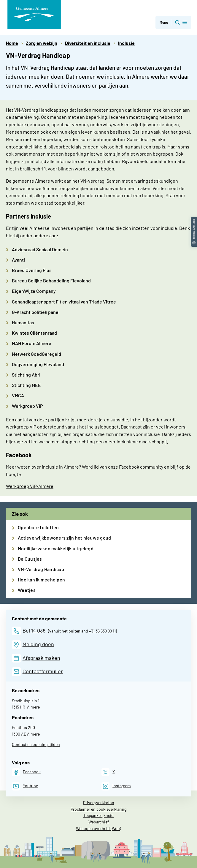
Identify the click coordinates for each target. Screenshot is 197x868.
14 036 (38, 630)
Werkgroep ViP (27, 406)
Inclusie (126, 43)
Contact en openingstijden (36, 744)
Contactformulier (43, 671)
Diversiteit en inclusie (88, 43)
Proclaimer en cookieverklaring (99, 809)
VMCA (18, 395)
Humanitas (23, 322)
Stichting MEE (26, 385)
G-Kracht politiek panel (36, 312)
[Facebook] (26, 772)
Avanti (18, 260)
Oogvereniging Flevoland (38, 364)
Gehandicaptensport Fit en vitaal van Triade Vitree (64, 302)
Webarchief (99, 822)
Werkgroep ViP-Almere (30, 486)
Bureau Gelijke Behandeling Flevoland (51, 280)
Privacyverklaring (99, 803)
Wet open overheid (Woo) (99, 828)
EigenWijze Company (34, 291)
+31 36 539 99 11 (102, 631)
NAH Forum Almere (32, 343)
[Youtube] (25, 786)
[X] (108, 772)
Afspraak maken (41, 658)
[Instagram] (116, 786)
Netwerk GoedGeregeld (36, 354)
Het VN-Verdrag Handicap (32, 110)
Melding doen (38, 644)
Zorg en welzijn (42, 43)
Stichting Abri (26, 375)
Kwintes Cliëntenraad (34, 333)
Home (12, 43)
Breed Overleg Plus (32, 270)
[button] (194, 220)
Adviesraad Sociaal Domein (40, 249)
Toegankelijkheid (99, 815)
